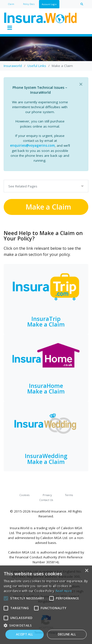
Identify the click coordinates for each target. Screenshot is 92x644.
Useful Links (37, 66)
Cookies (24, 495)
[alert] (46, 605)
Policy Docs (29, 4)
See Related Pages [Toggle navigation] (23, 186)
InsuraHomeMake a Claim (46, 388)
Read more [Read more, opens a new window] (64, 591)
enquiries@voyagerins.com (32, 145)
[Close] (81, 84)
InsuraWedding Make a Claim (46, 459)
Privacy (47, 495)
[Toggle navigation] (10, 28)
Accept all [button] (25, 634)
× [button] (86, 571)
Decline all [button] (67, 634)
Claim (11, 4)
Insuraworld (13, 66)
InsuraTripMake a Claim (46, 322)
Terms (69, 495)
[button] (46, 625)
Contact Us (46, 500)
